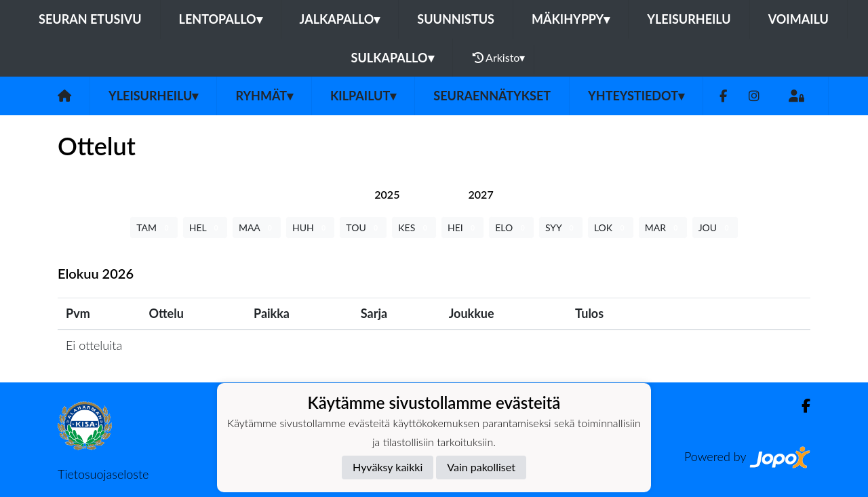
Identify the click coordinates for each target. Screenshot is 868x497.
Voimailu (798, 19)
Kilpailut (363, 96)
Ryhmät (264, 96)
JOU (715, 227)
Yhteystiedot (636, 96)
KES (414, 227)
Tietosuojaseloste (103, 474)
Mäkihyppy (571, 19)
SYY (561, 227)
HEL (205, 227)
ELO (511, 227)
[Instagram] (754, 96)
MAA (257, 227)
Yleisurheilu (689, 19)
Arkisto (499, 58)
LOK (611, 227)
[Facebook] (723, 96)
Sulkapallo (393, 58)
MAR (663, 227)
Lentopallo (221, 19)
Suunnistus (456, 19)
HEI (462, 227)
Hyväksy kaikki (388, 467)
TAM (154, 227)
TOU (363, 227)
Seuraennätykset (492, 96)
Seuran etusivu (90, 19)
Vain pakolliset (481, 467)
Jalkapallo (340, 19)
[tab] (387, 194)
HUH (310, 227)
